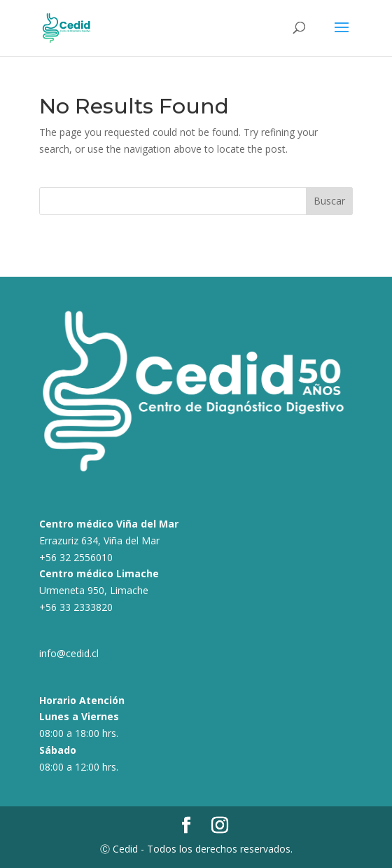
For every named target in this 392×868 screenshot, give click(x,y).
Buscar (329, 201)
